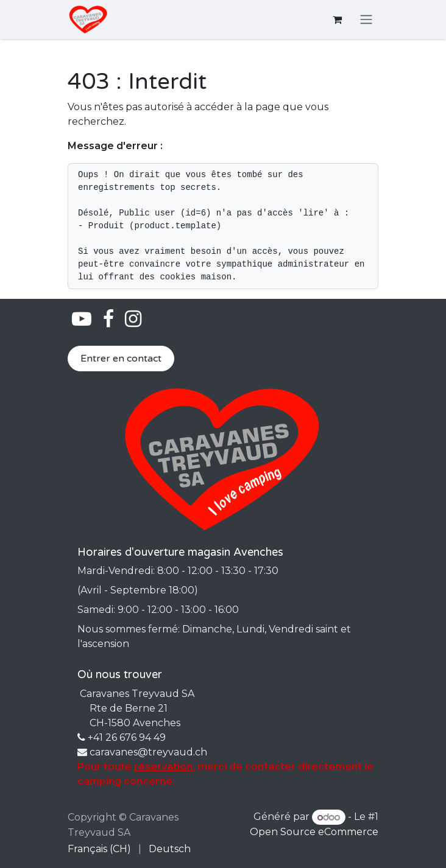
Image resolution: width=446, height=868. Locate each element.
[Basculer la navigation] (366, 20)
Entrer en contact (121, 359)
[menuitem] (99, 849)
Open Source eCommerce (314, 832)
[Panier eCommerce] (337, 19)
